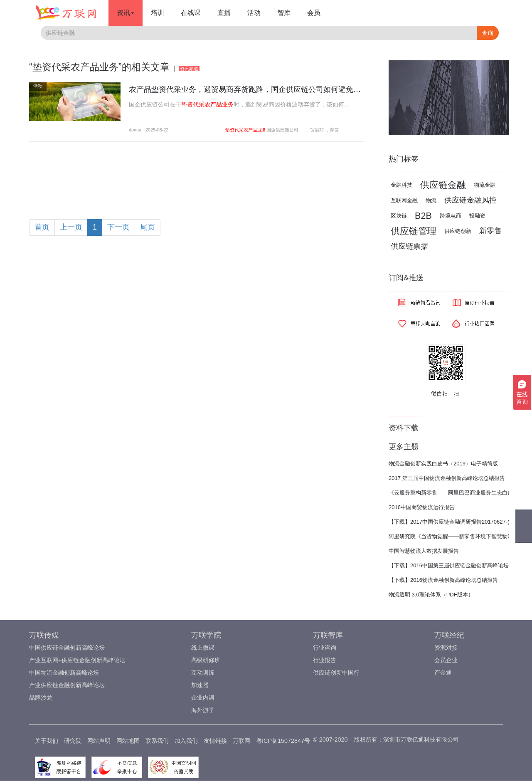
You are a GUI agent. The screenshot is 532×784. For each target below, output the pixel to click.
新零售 (490, 231)
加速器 (200, 685)
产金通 (443, 673)
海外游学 (203, 710)
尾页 (148, 227)
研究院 (73, 741)
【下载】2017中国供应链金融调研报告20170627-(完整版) (458, 522)
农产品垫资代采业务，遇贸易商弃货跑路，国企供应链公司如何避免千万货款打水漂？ (271, 89)
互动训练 (203, 673)
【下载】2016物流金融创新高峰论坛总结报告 (443, 580)
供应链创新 (458, 231)
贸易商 (317, 130)
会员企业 (446, 660)
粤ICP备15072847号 (283, 741)
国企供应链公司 (282, 130)
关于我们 (47, 741)
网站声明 (99, 741)
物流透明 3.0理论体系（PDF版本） (431, 595)
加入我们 (186, 741)
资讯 (126, 13)
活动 (254, 13)
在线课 (191, 13)
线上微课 (203, 648)
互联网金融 (404, 200)
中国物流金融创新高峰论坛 (64, 673)
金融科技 (401, 185)
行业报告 (325, 660)
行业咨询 (325, 648)
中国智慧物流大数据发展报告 (424, 551)
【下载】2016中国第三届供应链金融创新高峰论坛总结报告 (459, 565)
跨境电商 (451, 216)
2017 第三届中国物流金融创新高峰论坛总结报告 (447, 478)
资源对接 (446, 648)
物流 (431, 200)
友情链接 (215, 741)
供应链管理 (414, 231)
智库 (284, 13)
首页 (42, 227)
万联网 (241, 741)
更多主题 (404, 447)
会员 (314, 13)
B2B (423, 216)
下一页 (118, 227)
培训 (158, 13)
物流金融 (485, 185)
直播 (224, 13)
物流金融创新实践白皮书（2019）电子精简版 (443, 464)
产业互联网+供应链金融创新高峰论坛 (77, 660)
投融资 (477, 216)
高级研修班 (206, 660)
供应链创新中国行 (336, 673)
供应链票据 (409, 246)
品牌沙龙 (41, 697)
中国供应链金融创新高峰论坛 (67, 648)
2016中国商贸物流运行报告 (422, 507)
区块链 (399, 216)
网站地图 (128, 741)
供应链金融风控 (470, 200)
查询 (488, 33)
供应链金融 (443, 185)
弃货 (334, 130)
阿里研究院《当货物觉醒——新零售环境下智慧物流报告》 (459, 536)
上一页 (71, 227)
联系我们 (157, 741)
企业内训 (203, 697)
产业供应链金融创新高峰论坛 (67, 685)
